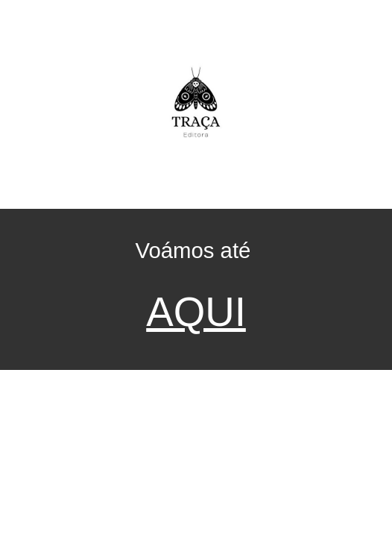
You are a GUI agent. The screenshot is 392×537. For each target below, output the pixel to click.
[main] (196, 289)
